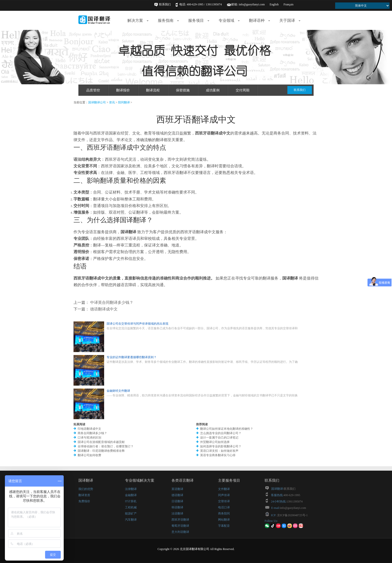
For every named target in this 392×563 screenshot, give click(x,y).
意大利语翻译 (180, 532)
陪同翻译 (124, 102)
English (274, 4)
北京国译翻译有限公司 (195, 549)
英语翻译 (177, 489)
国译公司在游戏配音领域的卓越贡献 (101, 442)
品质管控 (93, 90)
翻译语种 (259, 20)
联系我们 (165, 4)
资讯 (112, 102)
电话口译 (224, 507)
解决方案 (138, 20)
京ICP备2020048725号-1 (292, 515)
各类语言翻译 (183, 480)
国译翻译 (86, 480)
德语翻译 (177, 495)
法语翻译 (177, 514)
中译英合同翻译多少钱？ (111, 302)
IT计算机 (131, 501)
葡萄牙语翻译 (180, 526)
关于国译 (290, 20)
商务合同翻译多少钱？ (92, 433)
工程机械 (131, 507)
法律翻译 (131, 489)
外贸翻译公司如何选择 (215, 442)
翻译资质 (84, 495)
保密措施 (183, 90)
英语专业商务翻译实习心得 (218, 455)
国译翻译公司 (97, 102)
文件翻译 (224, 489)
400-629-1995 (292, 495)
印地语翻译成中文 (89, 429)
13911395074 (294, 502)
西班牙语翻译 (180, 520)
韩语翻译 (177, 507)
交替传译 (224, 501)
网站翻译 (224, 520)
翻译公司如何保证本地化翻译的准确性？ (227, 429)
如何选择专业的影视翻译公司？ (221, 446)
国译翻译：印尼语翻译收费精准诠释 (101, 451)
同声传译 (224, 495)
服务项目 (199, 20)
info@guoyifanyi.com (252, 4)
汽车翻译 (131, 520)
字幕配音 (224, 526)
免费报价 (84, 501)
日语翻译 (177, 501)
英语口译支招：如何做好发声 (219, 451)
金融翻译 (131, 495)
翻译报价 (123, 90)
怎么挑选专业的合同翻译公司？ (221, 433)
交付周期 (243, 90)
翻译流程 (153, 90)
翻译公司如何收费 (89, 455)
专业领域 (229, 20)
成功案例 (213, 90)
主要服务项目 (229, 480)
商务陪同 (224, 514)
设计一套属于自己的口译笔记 (219, 438)
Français (288, 4)
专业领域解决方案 (140, 480)
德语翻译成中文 (103, 309)
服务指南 (168, 20)
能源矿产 (131, 514)
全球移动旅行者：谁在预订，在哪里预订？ (106, 446)
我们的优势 (86, 489)
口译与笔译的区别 (89, 438)
